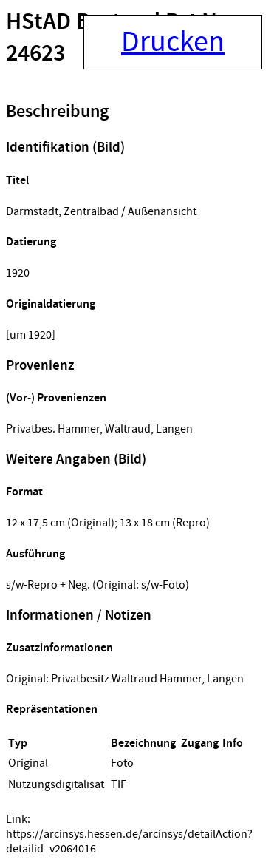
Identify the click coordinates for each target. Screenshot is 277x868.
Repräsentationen (52, 709)
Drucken (173, 42)
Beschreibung (57, 112)
